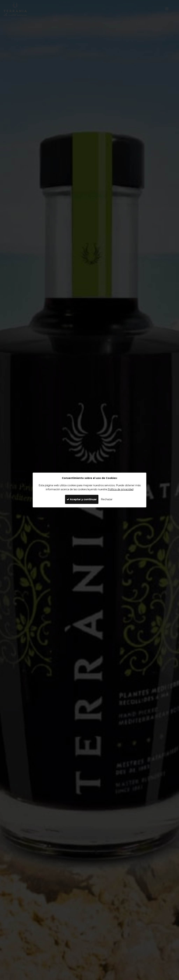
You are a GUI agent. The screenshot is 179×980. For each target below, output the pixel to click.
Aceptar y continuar (82, 499)
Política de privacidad (121, 489)
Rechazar (107, 499)
